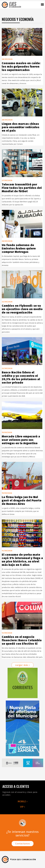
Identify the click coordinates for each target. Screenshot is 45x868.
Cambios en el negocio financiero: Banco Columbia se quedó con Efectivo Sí (22, 640)
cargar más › (22, 665)
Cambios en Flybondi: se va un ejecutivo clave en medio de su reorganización (22, 309)
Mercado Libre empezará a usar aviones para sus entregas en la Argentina (21, 440)
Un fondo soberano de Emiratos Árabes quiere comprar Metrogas (19, 248)
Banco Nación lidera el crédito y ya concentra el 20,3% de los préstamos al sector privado (21, 377)
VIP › (22, 807)
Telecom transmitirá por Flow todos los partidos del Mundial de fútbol (22, 188)
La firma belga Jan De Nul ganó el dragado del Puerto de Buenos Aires (22, 500)
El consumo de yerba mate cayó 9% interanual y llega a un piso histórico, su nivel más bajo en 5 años (22, 560)
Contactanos (23, 844)
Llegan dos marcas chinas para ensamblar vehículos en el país (21, 127)
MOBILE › (22, 801)
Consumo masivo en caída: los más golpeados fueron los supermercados (21, 67)
